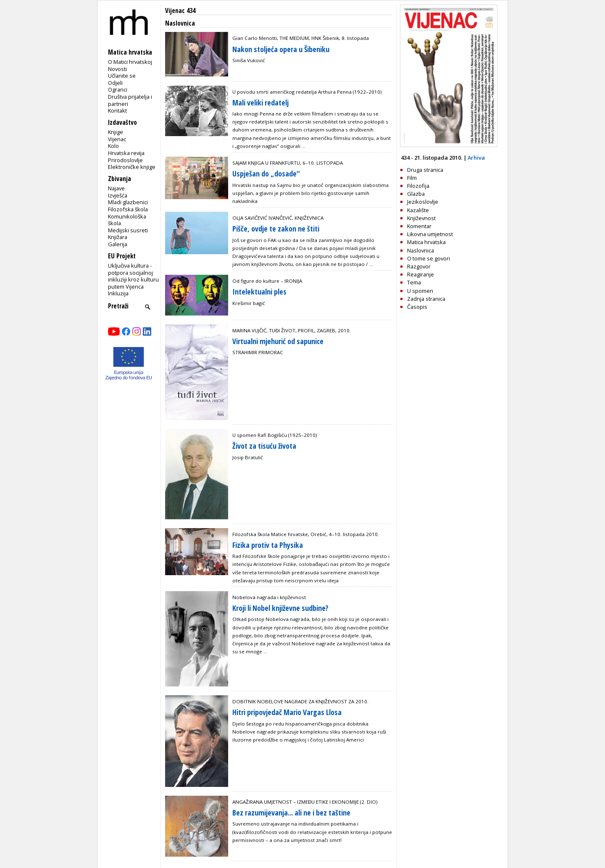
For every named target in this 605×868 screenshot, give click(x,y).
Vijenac (117, 139)
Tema (414, 282)
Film (412, 178)
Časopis (417, 307)
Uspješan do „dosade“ (266, 174)
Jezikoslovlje (423, 202)
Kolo (113, 146)
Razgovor (419, 266)
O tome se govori (429, 258)
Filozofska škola (128, 209)
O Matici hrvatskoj (130, 62)
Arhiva (476, 158)
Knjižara (118, 237)
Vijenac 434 (180, 11)
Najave (116, 188)
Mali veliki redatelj (260, 103)
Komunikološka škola (127, 220)
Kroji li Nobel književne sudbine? (280, 608)
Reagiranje (421, 274)
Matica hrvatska (426, 242)
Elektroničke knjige (132, 167)
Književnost (421, 218)
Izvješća (118, 195)
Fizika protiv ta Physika (268, 545)
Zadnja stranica (426, 299)
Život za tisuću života (264, 446)
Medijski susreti (128, 230)
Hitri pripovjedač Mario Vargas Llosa (287, 712)
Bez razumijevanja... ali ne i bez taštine (291, 813)
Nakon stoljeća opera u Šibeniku (281, 49)
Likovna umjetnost (430, 234)
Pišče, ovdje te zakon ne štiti (276, 229)
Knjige (116, 132)
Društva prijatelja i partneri (130, 100)
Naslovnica (421, 250)
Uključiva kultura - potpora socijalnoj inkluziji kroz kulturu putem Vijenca (133, 276)
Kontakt (117, 110)
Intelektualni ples (259, 292)
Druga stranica (425, 170)
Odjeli (115, 83)
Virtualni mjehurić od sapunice (278, 341)
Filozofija (418, 186)
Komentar (419, 226)
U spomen (420, 291)
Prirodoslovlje (125, 160)
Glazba (416, 194)
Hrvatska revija (126, 153)
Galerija (118, 244)
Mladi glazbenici (128, 202)
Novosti (117, 69)
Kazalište (418, 210)
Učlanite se (122, 76)
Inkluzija (118, 293)
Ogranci (118, 89)
